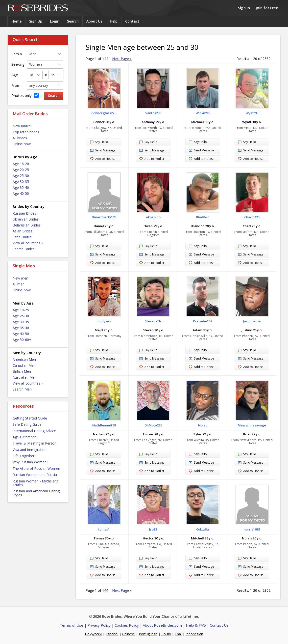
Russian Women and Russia (35, 475)
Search (73, 21)
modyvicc (104, 321)
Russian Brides (24, 213)
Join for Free (267, 8)
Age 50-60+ (22, 340)
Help (114, 21)
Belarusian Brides (27, 225)
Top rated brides (26, 132)
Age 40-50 (21, 193)
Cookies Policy (127, 625)
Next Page (122, 59)
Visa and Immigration (30, 450)
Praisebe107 (203, 321)
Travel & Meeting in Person (35, 443)
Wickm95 (203, 113)
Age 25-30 (21, 176)
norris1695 (252, 529)
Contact (132, 21)
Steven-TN (153, 321)
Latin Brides (22, 237)
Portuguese (148, 634)
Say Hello (99, 142)
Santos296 (153, 113)
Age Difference (24, 437)
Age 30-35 (21, 182)
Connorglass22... (104, 113)
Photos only (25, 95)
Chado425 (252, 217)
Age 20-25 (21, 170)
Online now (22, 144)
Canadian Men (24, 365)
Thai (178, 634)
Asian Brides (23, 231)
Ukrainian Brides (26, 219)
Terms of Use (72, 625)
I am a (17, 54)
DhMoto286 (153, 425)
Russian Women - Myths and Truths (36, 483)
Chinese (129, 634)
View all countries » (28, 243)
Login (55, 21)
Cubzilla (203, 529)
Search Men (22, 389)
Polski (166, 634)
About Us (94, 21)
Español (112, 634)
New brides (22, 126)
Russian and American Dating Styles (36, 493)
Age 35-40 (21, 187)
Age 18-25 (21, 310)
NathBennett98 (104, 425)
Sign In (244, 8)
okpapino (153, 217)
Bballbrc (203, 217)
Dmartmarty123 (104, 217)
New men (20, 278)
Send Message (103, 151)
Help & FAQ (196, 625)
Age (15, 75)
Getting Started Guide (30, 418)
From (16, 85)
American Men (24, 359)
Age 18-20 (21, 164)
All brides (20, 138)
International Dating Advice (34, 431)
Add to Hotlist (102, 159)
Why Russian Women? (30, 462)
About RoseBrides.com (162, 625)
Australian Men (25, 377)
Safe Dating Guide (27, 424)
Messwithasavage (252, 425)
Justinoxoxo (252, 321)
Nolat (203, 425)
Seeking (18, 64)
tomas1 (104, 529)
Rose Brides (38, 8)
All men (19, 284)
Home (16, 21)
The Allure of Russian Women (36, 468)
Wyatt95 (252, 113)
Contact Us (219, 625)
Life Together (24, 456)
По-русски (93, 634)
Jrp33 (153, 529)
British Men (22, 371)
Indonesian (194, 634)
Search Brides (24, 249)
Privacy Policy (99, 625)
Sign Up (36, 21)
